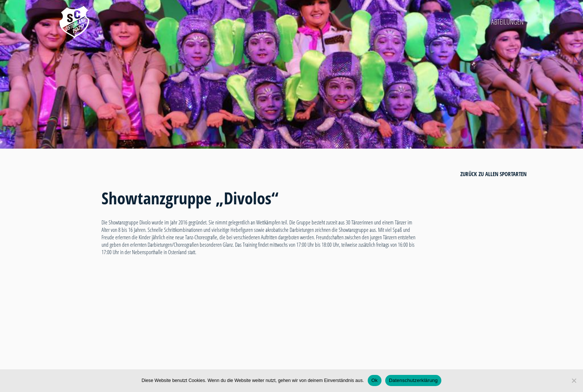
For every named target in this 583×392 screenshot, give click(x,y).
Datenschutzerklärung (413, 380)
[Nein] (574, 380)
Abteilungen (507, 22)
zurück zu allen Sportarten (493, 174)
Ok (375, 380)
